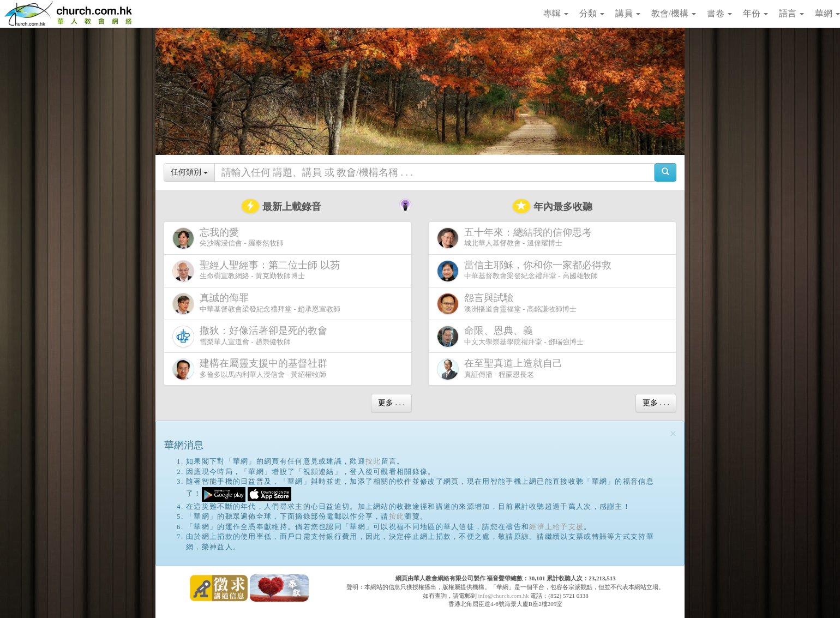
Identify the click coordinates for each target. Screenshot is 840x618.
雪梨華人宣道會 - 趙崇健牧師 (252, 336)
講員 (628, 13)
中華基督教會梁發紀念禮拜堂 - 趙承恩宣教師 (256, 304)
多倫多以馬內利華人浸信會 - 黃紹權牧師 (252, 369)
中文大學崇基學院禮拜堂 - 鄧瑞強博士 (510, 336)
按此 (373, 461)
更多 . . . (391, 403)
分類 (592, 13)
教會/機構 (674, 13)
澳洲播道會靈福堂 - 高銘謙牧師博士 (507, 304)
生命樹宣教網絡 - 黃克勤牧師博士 (258, 271)
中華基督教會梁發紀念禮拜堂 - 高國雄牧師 (526, 271)
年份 (755, 13)
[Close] (673, 434)
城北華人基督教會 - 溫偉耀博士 (517, 238)
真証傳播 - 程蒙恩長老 (502, 369)
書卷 (719, 13)
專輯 (556, 13)
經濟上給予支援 (556, 527)
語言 (791, 13)
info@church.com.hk (503, 596)
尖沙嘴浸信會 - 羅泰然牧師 (228, 238)
